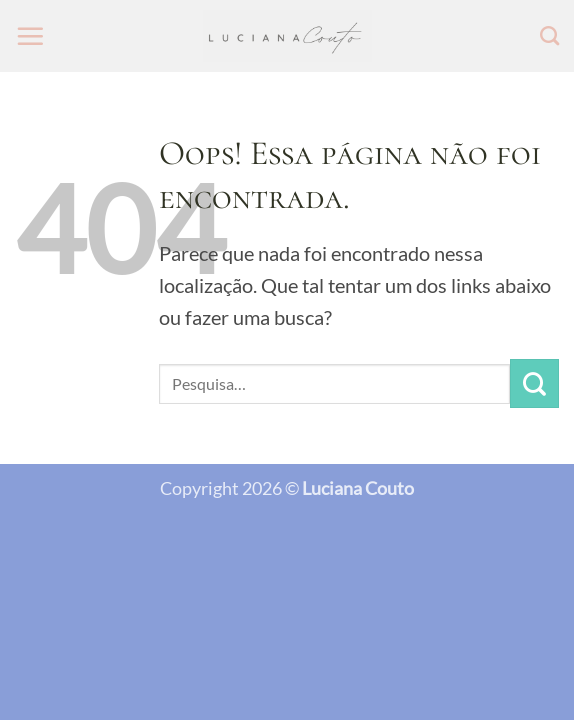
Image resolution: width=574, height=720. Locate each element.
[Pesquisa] (549, 35)
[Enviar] (534, 383)
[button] (30, 36)
